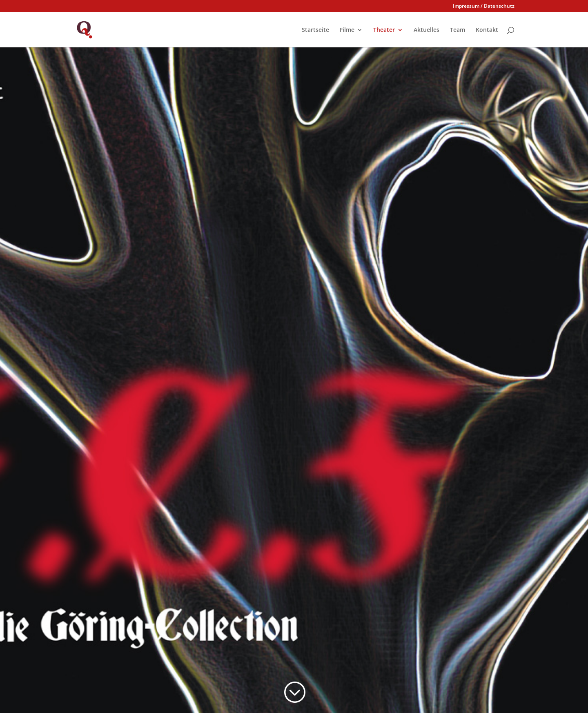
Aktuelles (427, 30)
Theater (384, 30)
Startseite (315, 30)
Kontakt (487, 30)
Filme (347, 30)
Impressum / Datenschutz (484, 7)
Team (458, 30)
